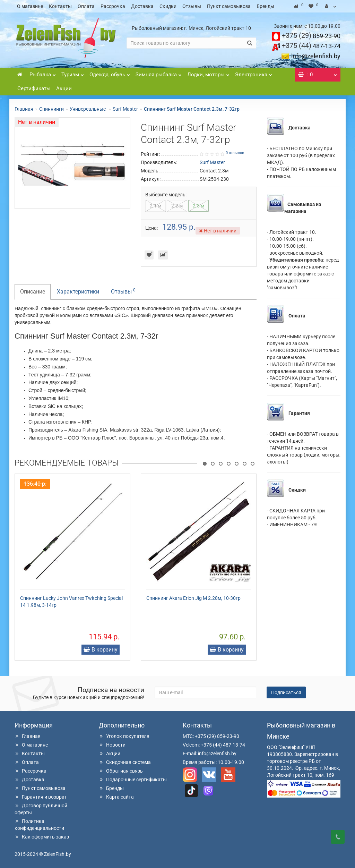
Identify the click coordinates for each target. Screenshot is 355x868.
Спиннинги (51, 109)
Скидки (168, 6)
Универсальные (88, 109)
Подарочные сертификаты (133, 780)
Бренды (265, 6)
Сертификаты (34, 88)
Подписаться (286, 692)
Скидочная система (125, 762)
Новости (112, 745)
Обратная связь (121, 771)
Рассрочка (113, 6)
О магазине (30, 6)
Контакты (60, 6)
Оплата (86, 6)
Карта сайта (116, 797)
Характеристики (78, 292)
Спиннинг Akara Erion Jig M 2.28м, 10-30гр (193, 598)
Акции (64, 88)
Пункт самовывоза (229, 6)
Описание (33, 292)
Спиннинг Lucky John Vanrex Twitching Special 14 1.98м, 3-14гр (71, 602)
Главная (24, 109)
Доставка (142, 6)
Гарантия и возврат (41, 797)
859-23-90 (311, 36)
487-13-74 (311, 46)
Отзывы (192, 6)
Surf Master (125, 109)
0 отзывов (235, 153)
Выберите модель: (166, 195)
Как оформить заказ (42, 837)
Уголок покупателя (124, 736)
